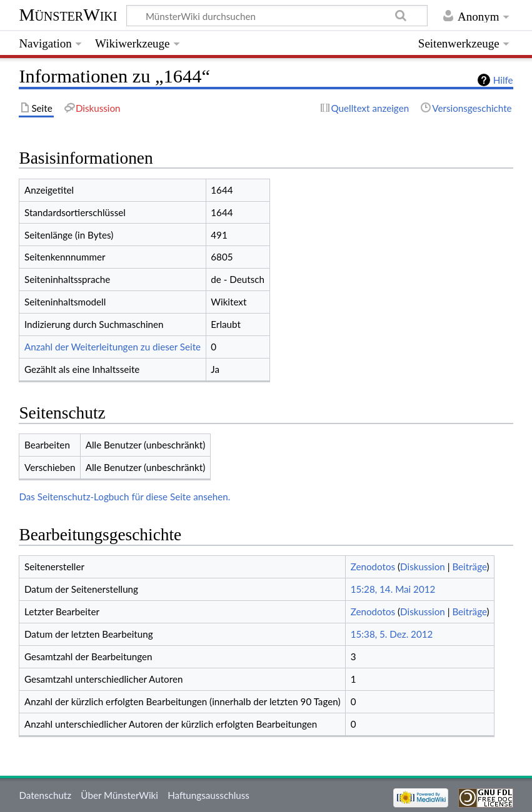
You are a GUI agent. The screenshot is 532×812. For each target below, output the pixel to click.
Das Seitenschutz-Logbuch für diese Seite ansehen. (124, 497)
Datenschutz (45, 795)
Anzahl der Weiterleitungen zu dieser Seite (113, 347)
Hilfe (503, 80)
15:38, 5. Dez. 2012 (392, 634)
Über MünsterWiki (119, 795)
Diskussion (423, 567)
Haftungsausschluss (208, 795)
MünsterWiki (68, 15)
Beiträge (469, 567)
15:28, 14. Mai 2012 (393, 589)
